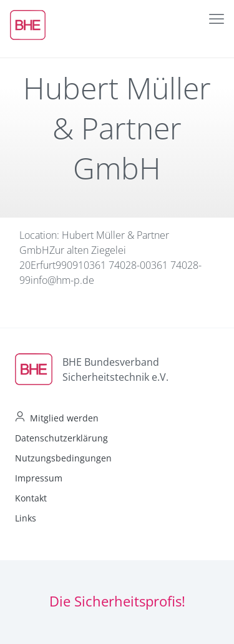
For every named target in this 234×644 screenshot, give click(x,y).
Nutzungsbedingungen (63, 458)
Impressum (39, 478)
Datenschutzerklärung (61, 438)
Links (26, 518)
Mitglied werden (64, 418)
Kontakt (31, 498)
